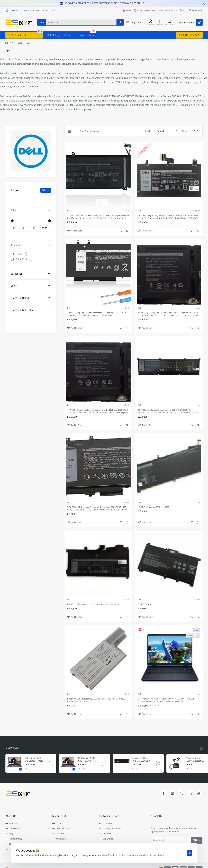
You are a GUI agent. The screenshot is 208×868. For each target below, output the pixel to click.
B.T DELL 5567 (145, 604)
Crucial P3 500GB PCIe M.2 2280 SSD (141, 759)
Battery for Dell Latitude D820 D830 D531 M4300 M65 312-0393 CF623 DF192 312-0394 (96, 700)
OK (189, 853)
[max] (43, 228)
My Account (59, 816)
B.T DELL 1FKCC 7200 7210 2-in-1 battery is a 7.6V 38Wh (93, 604)
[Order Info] (195, 11)
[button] (75, 231)
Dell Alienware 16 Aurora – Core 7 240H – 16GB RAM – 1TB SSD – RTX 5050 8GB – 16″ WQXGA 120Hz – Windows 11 (167, 700)
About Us (11, 816)
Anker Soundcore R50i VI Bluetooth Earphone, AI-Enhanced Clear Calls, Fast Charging (195, 759)
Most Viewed (12, 748)
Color (14, 286)
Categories (17, 274)
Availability (17, 245)
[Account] (151, 22)
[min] (23, 228)
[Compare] (169, 22)
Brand (21, 43)
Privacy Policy (157, 855)
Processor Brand (20, 298)
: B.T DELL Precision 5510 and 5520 (154, 507)
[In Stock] (12, 254)
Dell (69, 211)
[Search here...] (120, 22)
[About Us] (171, 11)
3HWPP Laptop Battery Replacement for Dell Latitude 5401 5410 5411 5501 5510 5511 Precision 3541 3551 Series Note (98, 314)
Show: (185, 131)
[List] (76, 131)
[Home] (127, 11)
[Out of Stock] (12, 259)
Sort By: (149, 131)
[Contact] (158, 11)
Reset (47, 190)
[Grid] (69, 131)
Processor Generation (22, 310)
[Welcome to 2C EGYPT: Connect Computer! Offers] (31, 11)
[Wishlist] (160, 22)
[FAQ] (183, 11)
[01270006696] (142, 11)
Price (14, 210)
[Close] (204, 4)
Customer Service (109, 816)
